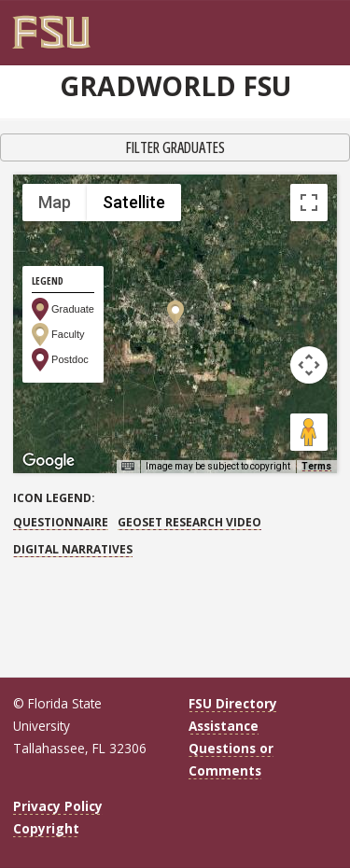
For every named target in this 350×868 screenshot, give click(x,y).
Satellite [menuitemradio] (134, 202)
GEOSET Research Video (189, 522)
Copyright (46, 828)
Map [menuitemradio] (55, 202)
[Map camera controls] (309, 365)
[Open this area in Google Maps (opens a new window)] (49, 461)
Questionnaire (61, 522)
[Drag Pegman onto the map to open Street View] (309, 432)
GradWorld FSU (175, 86)
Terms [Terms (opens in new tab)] (316, 466)
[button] (175, 312)
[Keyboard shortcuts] (128, 467)
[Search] (318, 25)
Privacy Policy (58, 806)
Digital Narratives (73, 549)
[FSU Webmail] (306, 25)
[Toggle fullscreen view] (309, 203)
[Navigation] (331, 25)
